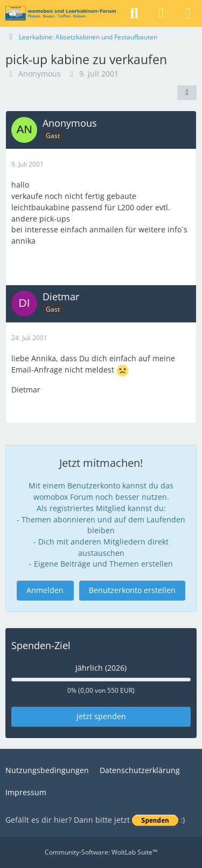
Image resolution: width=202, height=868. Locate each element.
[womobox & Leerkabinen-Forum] (61, 13)
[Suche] (134, 13)
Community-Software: (101, 852)
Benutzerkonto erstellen (132, 590)
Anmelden (45, 590)
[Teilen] (187, 93)
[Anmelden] (161, 13)
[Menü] (188, 13)
